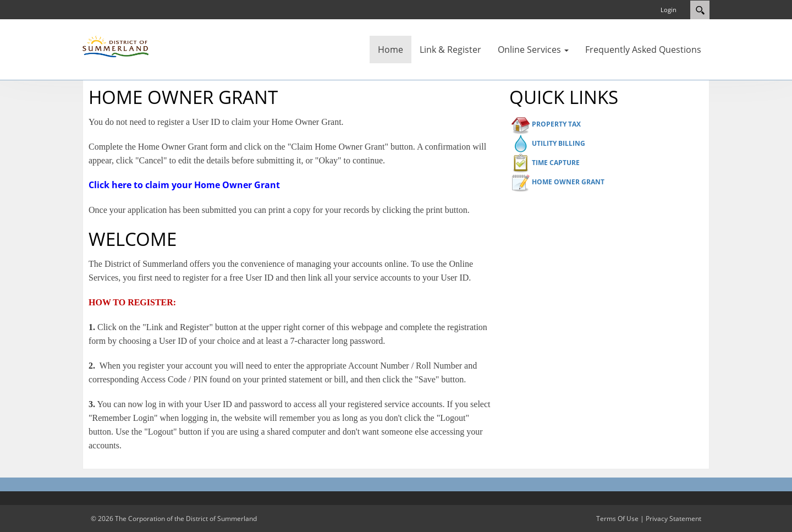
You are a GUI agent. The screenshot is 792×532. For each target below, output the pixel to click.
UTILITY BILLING (559, 143)
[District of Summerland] (116, 46)
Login (669, 10)
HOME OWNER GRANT (568, 182)
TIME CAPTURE (556, 163)
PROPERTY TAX (556, 124)
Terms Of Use (617, 519)
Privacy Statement (673, 519)
